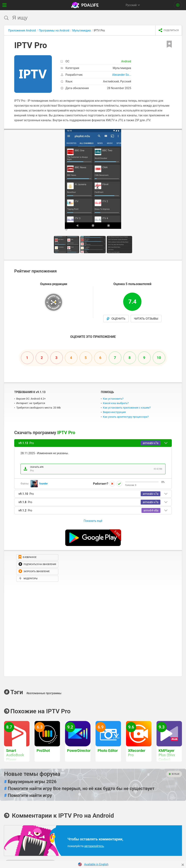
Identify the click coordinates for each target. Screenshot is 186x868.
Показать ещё (93, 521)
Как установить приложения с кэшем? (127, 408)
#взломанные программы (44, 693)
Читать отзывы (146, 319)
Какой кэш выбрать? (116, 403)
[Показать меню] (5, 5)
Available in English (96, 864)
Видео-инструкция (114, 412)
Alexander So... (122, 75)
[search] (85, 18)
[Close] (183, 865)
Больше (174, 774)
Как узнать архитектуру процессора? (126, 417)
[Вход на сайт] (178, 5)
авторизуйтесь (94, 846)
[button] (178, 133)
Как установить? (113, 399)
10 (159, 358)
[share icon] (169, 30)
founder (44, 484)
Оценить (116, 319)
